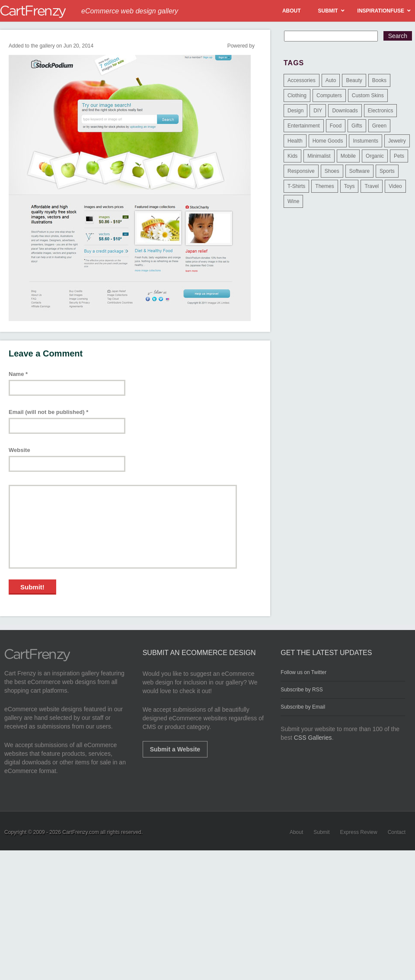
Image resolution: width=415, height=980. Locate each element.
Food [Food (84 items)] (336, 126)
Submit (321, 832)
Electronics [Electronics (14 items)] (381, 111)
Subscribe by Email (303, 707)
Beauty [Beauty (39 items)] (354, 80)
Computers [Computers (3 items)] (329, 95)
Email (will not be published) (48, 412)
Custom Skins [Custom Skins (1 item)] (368, 95)
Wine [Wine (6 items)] (293, 201)
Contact (397, 832)
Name (18, 374)
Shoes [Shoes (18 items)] (332, 171)
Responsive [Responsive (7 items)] (301, 171)
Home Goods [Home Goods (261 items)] (328, 141)
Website (19, 450)
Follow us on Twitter (303, 672)
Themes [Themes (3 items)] (324, 186)
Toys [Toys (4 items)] (350, 186)
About (296, 832)
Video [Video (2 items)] (395, 186)
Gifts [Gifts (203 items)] (357, 126)
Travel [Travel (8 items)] (372, 186)
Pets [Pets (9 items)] (399, 156)
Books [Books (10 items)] (379, 80)
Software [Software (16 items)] (359, 171)
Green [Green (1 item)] (379, 126)
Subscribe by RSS (302, 690)
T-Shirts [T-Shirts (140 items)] (296, 186)
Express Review (359, 832)
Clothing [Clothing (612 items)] (297, 95)
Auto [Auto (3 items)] (331, 80)
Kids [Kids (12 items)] (292, 156)
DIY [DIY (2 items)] (318, 111)
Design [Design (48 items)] (295, 111)
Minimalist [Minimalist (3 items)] (319, 156)
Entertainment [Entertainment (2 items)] (304, 126)
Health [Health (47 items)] (295, 141)
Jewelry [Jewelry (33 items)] (397, 141)
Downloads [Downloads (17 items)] (345, 111)
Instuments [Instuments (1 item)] (366, 141)
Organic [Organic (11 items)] (375, 156)
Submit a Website (175, 749)
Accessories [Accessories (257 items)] (302, 80)
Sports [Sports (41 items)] (387, 171)
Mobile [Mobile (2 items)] (348, 156)
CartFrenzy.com (80, 832)
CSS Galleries (313, 738)
